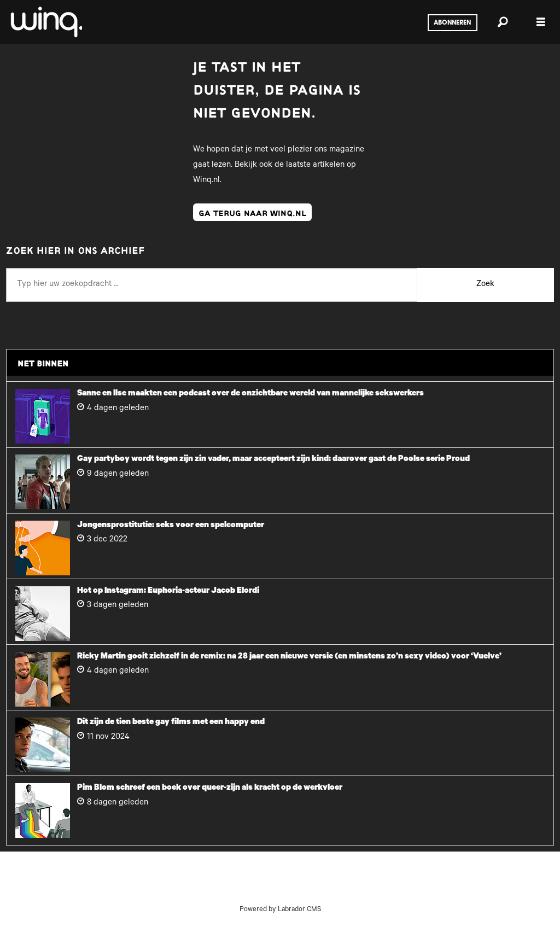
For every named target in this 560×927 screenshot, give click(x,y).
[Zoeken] (503, 22)
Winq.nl (206, 181)
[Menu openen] (541, 22)
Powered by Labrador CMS (280, 910)
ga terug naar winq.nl (252, 212)
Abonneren (452, 23)
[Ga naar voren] (45, 22)
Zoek (485, 285)
